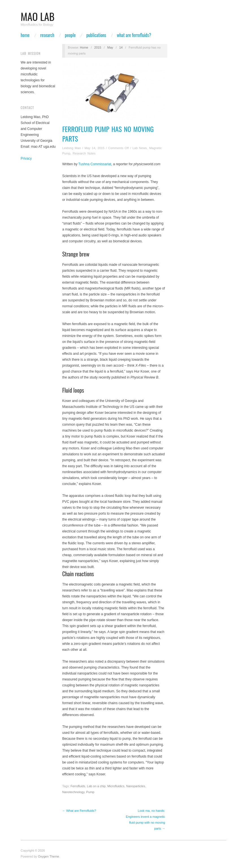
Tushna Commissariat (95, 164)
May (110, 47)
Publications (96, 35)
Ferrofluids (78, 786)
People (70, 35)
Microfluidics (116, 786)
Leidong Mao (71, 148)
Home (25, 35)
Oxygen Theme (48, 856)
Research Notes (84, 153)
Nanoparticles (136, 786)
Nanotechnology (73, 792)
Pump (90, 792)
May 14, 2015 (95, 148)
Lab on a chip (96, 786)
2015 (98, 47)
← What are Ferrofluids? (79, 811)
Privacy (26, 158)
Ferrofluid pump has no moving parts (108, 134)
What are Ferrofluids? (134, 35)
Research (47, 35)
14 (121, 47)
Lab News (140, 148)
